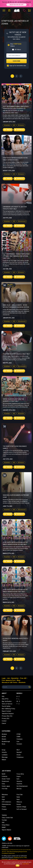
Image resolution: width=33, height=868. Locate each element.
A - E (18, 696)
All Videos (18, 50)
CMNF (18, 737)
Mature (4, 760)
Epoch (21, 858)
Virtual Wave (6, 825)
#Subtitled (7, 125)
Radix (18, 797)
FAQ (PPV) (5, 699)
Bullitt (4, 774)
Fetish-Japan (6, 786)
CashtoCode (14, 859)
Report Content (6, 711)
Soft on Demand (22, 809)
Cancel (4, 723)
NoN (3, 797)
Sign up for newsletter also (18, 66)
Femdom (19, 744)
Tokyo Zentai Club (7, 818)
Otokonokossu (6, 804)
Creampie (19, 739)
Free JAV (23, 678)
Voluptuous (20, 757)
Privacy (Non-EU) (7, 716)
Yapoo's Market (6, 830)
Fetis (3, 784)
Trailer (8, 130)
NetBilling (16, 858)
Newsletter (15, 678)
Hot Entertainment (22, 786)
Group (4, 750)
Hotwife (4, 752)
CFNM (18, 734)
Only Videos (16, 45)
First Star (5, 789)
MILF (18, 750)
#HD (14, 125)
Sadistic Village (21, 807)
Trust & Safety (6, 706)
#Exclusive (21, 125)
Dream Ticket (6, 779)
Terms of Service (7, 704)
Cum (18, 742)
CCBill (25, 858)
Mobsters (5, 795)
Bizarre (4, 739)
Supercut (19, 130)
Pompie (4, 809)
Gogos (19, 776)
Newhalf (19, 752)
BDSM (4, 737)
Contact (4, 721)
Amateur (4, 734)
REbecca (19, 802)
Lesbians (5, 755)
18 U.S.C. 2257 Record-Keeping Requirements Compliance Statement (14, 852)
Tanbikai (4, 815)
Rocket (19, 804)
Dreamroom (5, 781)
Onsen (19, 755)
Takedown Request (8, 714)
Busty (4, 744)
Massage (5, 757)
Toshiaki (4, 820)
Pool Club (20, 795)
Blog (18, 680)
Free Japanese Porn (9, 680)
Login (4, 678)
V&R (3, 822)
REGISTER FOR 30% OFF (17, 5)
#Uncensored (22, 221)
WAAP (4, 827)
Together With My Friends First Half (16, 354)
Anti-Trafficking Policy (8, 709)
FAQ (3, 696)
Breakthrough (6, 742)
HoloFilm (19, 784)
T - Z (18, 704)
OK (18, 866)
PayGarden (5, 859)
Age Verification (7, 701)
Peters (4, 807)
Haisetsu (19, 781)
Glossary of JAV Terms (9, 682)
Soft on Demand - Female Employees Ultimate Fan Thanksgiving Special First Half (16, 256)
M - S (18, 701)
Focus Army (20, 774)
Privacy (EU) (5, 718)
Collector (5, 776)
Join (8, 678)
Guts (18, 779)
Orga (3, 799)
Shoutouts (22, 682)
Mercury (19, 789)
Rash (18, 799)
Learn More (26, 864)
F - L (18, 699)
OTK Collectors (6, 802)
